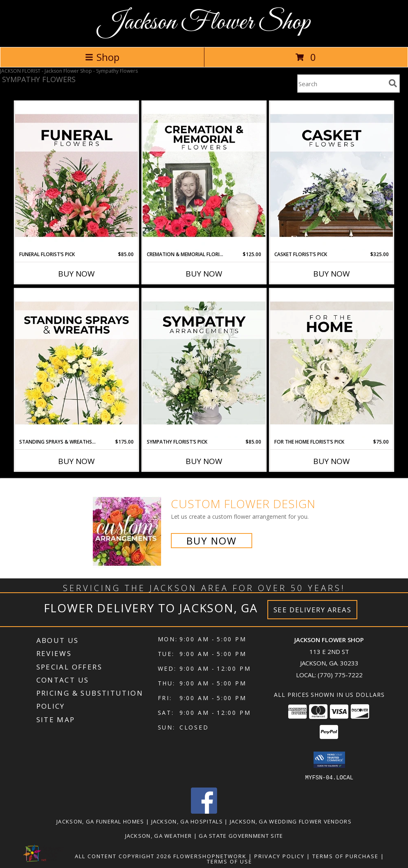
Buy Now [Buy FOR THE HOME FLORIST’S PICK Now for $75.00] (332, 461)
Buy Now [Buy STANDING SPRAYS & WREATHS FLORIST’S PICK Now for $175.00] (76, 461)
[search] (393, 83)
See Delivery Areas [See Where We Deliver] (313, 610)
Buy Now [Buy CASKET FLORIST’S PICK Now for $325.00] (332, 274)
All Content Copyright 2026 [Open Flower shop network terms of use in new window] (123, 856)
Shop (102, 57)
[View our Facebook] (204, 811)
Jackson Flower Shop (204, 23)
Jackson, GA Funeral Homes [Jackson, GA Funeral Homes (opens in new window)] (100, 821)
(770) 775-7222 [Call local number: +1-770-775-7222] (340, 675)
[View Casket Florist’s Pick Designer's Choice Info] (332, 176)
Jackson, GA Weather (159, 835)
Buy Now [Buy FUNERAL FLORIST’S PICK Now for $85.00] (76, 274)
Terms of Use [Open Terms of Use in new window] (230, 861)
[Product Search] (341, 84)
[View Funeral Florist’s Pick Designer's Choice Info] (76, 176)
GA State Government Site (241, 835)
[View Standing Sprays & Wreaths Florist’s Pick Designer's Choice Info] (76, 364)
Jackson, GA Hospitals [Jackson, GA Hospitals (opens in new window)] (187, 821)
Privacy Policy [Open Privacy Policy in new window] (279, 856)
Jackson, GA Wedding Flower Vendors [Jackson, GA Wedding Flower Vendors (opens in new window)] (291, 821)
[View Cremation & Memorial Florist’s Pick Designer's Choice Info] (204, 176)
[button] (329, 760)
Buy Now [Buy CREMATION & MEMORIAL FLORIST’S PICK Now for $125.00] (204, 274)
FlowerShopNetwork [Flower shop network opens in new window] (210, 856)
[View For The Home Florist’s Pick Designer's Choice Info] (332, 364)
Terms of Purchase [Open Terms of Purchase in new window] (345, 856)
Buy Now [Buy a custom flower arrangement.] (212, 541)
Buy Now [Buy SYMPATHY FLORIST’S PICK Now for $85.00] (204, 461)
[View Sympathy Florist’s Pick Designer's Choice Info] (204, 364)
